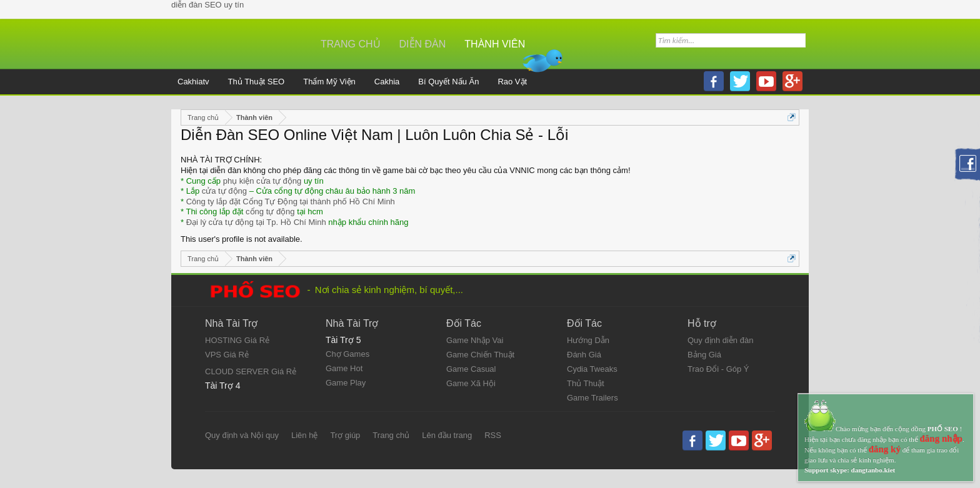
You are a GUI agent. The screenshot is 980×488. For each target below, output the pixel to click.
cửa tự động (224, 191)
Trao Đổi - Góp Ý (718, 369)
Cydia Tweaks (592, 369)
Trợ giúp (345, 435)
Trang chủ (351, 44)
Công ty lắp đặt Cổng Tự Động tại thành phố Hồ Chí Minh (291, 202)
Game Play (346, 383)
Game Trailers (592, 398)
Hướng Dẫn (588, 340)
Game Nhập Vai (475, 340)
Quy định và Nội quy (242, 435)
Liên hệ (304, 435)
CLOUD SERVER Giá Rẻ (251, 371)
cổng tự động (270, 212)
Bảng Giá (704, 355)
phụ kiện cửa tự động (262, 181)
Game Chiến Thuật (480, 355)
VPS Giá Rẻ (227, 355)
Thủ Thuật (586, 383)
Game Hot (344, 368)
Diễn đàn (423, 44)
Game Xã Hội (471, 383)
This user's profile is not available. (242, 239)
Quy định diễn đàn (720, 340)
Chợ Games (347, 354)
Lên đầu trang (447, 435)
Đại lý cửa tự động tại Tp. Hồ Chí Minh (256, 222)
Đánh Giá (584, 355)
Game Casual (471, 369)
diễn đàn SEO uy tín (207, 5)
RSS (493, 435)
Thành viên (495, 44)
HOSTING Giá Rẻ (237, 340)
